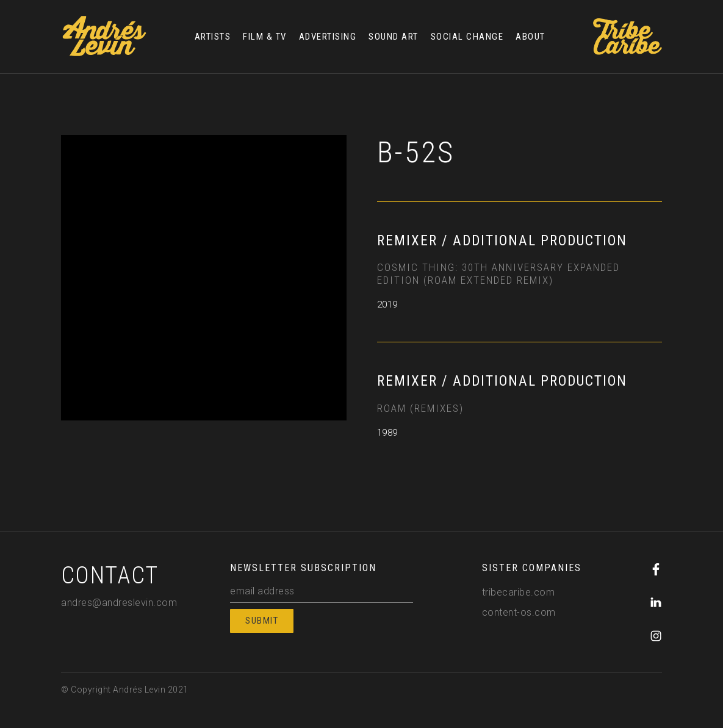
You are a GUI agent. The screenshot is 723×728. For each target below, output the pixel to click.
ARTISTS (213, 37)
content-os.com (519, 612)
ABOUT (531, 37)
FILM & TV (265, 37)
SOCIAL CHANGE (467, 37)
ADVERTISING (328, 37)
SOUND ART (394, 37)
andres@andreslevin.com (119, 603)
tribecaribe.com (519, 592)
